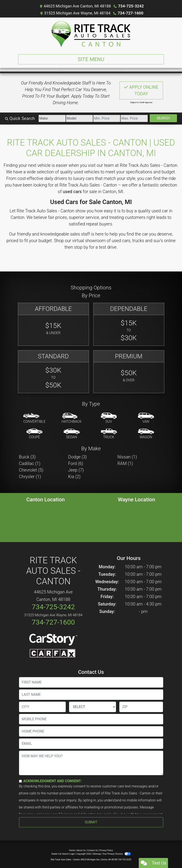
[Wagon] (146, 434)
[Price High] (134, 118)
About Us (81, 850)
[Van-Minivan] (146, 418)
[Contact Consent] (20, 781)
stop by (81, 247)
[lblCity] (42, 707)
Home (72, 850)
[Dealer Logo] (91, 34)
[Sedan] (72, 434)
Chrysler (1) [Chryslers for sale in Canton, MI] (30, 477)
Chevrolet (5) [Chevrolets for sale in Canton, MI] (31, 470)
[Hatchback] (72, 418)
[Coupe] (35, 434)
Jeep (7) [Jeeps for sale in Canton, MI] (76, 470)
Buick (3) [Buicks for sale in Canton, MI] (27, 457)
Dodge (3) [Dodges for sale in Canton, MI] (78, 457)
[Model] (79, 118)
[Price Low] (107, 118)
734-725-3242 (131, 6)
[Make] (52, 118)
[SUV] (109, 418)
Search (163, 118)
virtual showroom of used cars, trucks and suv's (118, 241)
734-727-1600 (131, 13)
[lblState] (93, 707)
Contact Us (93, 850)
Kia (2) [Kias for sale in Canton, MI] (74, 477)
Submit (91, 822)
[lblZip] (141, 707)
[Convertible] (34, 418)
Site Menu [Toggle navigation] (91, 59)
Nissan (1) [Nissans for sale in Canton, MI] (127, 457)
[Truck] (109, 434)
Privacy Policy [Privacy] (106, 850)
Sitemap (97, 854)
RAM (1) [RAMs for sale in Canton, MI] (125, 463)
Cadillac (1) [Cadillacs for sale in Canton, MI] (30, 463)
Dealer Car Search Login (63, 854)
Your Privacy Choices (117, 854)
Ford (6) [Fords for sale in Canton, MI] (76, 463)
